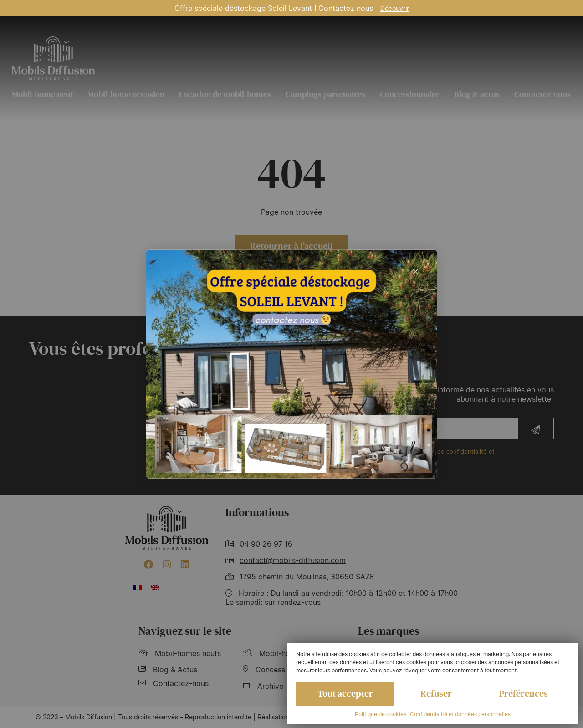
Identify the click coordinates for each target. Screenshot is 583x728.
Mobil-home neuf (42, 94)
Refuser (436, 694)
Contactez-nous (542, 94)
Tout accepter (345, 694)
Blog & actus (477, 94)
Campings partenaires (325, 94)
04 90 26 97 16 (266, 544)
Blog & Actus (168, 670)
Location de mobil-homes (225, 94)
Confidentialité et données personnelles (460, 714)
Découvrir (395, 8)
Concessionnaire (410, 94)
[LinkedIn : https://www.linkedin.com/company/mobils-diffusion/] (185, 564)
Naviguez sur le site (185, 631)
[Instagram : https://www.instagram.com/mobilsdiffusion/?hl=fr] (167, 564)
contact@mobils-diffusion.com (293, 560)
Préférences (524, 694)
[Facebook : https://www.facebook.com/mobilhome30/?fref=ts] (148, 564)
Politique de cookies (381, 714)
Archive (263, 686)
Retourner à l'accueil (291, 246)
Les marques (389, 631)
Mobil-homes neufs (180, 653)
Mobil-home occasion (126, 94)
